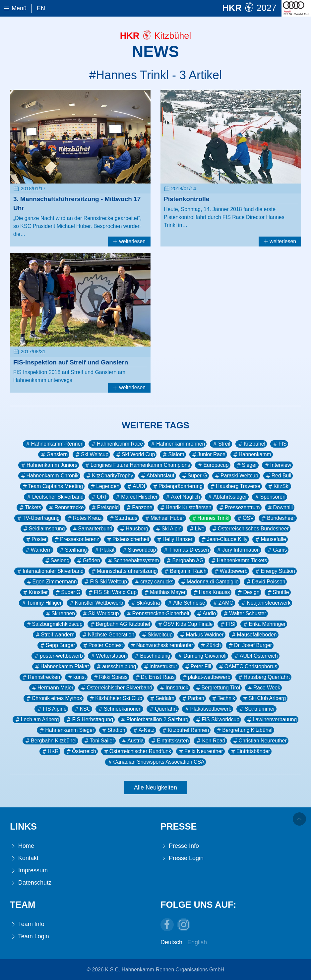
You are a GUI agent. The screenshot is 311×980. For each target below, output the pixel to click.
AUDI (136, 486)
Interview (277, 465)
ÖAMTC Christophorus (248, 667)
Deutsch (171, 942)
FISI (227, 624)
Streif (221, 444)
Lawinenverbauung (271, 720)
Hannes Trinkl (210, 518)
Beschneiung (152, 656)
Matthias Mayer (164, 592)
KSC (82, 709)
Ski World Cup (135, 455)
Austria (132, 741)
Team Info (27, 924)
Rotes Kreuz (84, 518)
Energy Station (274, 571)
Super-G (194, 476)
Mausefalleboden (254, 635)
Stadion (113, 730)
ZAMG (223, 603)
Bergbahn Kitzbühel (50, 741)
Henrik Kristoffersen (185, 508)
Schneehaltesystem (133, 561)
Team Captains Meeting (52, 486)
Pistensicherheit (127, 539)
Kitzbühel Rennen (185, 730)
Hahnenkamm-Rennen (54, 444)
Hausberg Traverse (235, 486)
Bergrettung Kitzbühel (244, 730)
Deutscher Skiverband (55, 497)
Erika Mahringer (264, 624)
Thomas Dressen (186, 550)
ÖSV (245, 518)
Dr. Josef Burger (250, 645)
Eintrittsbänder (250, 751)
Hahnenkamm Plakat (61, 667)
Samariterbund (92, 529)
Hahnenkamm (252, 455)
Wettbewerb (230, 571)
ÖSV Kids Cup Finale (185, 624)
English (197, 942)
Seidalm (162, 698)
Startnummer (256, 709)
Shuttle (278, 592)
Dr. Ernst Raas (155, 677)
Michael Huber (164, 518)
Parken (193, 698)
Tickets (30, 508)
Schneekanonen (119, 709)
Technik (223, 698)
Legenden (104, 486)
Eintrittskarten (169, 741)
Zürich (210, 645)
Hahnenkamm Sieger (66, 730)
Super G (67, 592)
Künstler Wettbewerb (96, 603)
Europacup (213, 465)
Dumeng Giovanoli (202, 656)
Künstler (35, 592)
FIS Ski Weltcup (105, 582)
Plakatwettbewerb (208, 709)
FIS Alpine (51, 709)
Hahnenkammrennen (177, 444)
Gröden (88, 561)
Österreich (81, 751)
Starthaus (123, 518)
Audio (206, 614)
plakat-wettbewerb (206, 677)
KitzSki (278, 486)
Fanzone (139, 508)
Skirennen (60, 614)
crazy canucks (154, 582)
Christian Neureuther (259, 741)
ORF (99, 497)
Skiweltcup (157, 635)
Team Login (30, 936)
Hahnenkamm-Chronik (49, 476)
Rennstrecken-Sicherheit (157, 614)
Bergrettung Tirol (218, 688)
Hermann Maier (52, 688)
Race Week (263, 688)
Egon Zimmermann (51, 582)
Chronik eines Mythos (54, 698)
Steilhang (73, 550)
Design (248, 592)
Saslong (57, 561)
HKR (50, 751)
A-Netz (143, 730)
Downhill (280, 508)
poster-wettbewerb (58, 656)
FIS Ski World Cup (112, 592)
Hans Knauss (211, 592)
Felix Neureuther (200, 751)
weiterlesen (129, 241)
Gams (277, 550)
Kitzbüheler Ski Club (115, 698)
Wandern (38, 550)
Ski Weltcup (91, 455)
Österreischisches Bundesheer (250, 529)
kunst (76, 677)
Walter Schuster (244, 614)
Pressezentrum (239, 508)
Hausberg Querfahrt (263, 677)
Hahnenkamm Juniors (49, 465)
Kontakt (24, 858)
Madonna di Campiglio (209, 582)
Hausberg (134, 529)
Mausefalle (270, 539)
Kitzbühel (251, 444)
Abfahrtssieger (227, 497)
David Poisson (265, 582)
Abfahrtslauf (157, 476)
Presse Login (182, 858)
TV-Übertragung (38, 518)
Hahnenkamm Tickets (239, 561)
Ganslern (54, 455)
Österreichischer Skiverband (116, 688)
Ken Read (210, 741)
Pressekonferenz (76, 539)
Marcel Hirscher (136, 497)
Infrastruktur (160, 667)
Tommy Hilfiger (41, 603)
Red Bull (278, 476)
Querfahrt (163, 709)
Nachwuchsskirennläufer (161, 645)
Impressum (29, 871)
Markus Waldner (201, 635)
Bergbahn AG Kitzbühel (120, 624)
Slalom (173, 455)
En (41, 8)
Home (22, 846)
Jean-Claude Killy (224, 539)
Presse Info (180, 846)
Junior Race (208, 455)
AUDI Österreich (255, 656)
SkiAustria (145, 603)
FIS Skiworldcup (217, 720)
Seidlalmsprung (44, 529)
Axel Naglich (182, 497)
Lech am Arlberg (37, 720)
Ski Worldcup (100, 614)
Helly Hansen (175, 539)
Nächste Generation (108, 635)
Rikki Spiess (110, 677)
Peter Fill (198, 667)
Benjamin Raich (185, 571)
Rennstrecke (66, 508)
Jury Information (238, 550)
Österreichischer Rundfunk (137, 751)
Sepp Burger (57, 645)
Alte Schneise (186, 603)
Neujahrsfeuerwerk (265, 603)
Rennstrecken (41, 677)
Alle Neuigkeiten (155, 788)
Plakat (104, 550)
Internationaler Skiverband (50, 571)
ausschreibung (116, 667)
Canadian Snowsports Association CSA (156, 762)
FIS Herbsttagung (89, 720)
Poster (36, 539)
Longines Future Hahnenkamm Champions (137, 465)
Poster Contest (102, 645)
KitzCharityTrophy (109, 476)
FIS (279, 444)
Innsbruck (173, 688)
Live (196, 529)
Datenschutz (31, 883)
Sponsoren (270, 497)
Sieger (246, 465)
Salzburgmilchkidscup (54, 624)
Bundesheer (278, 518)
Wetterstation (108, 656)
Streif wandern (55, 635)
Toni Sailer (99, 741)
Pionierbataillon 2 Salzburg (154, 720)
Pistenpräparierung (177, 486)
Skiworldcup (139, 550)
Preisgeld (105, 508)
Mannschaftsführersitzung (123, 571)
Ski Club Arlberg (264, 698)
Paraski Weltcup (236, 476)
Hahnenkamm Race (117, 444)
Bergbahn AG (185, 561)
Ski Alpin (168, 529)
